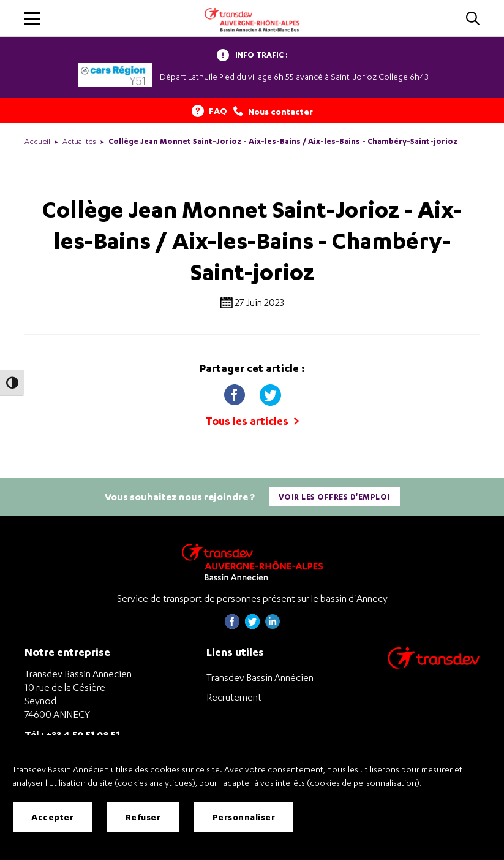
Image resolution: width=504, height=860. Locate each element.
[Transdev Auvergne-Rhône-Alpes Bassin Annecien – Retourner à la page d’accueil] (252, 562)
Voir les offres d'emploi (334, 497)
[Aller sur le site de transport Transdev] (434, 666)
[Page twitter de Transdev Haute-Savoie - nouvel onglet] (252, 626)
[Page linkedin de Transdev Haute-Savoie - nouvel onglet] (273, 626)
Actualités (79, 141)
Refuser (143, 817)
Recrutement (234, 697)
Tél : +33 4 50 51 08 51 (72, 734)
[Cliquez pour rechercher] (473, 19)
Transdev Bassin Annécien (260, 677)
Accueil (37, 141)
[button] (32, 19)
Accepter (52, 817)
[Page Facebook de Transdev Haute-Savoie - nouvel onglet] (232, 626)
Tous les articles (252, 421)
